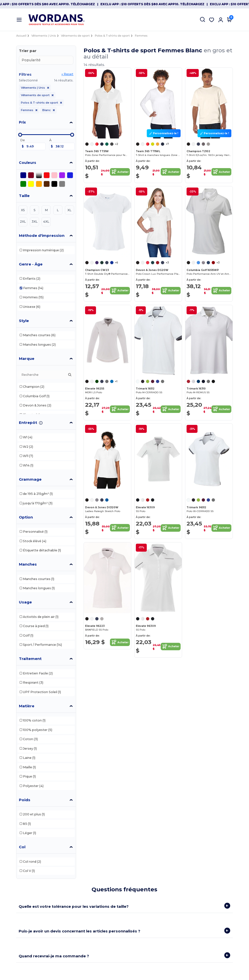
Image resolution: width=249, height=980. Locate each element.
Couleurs (27, 163)
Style (24, 321)
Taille (24, 196)
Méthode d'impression (42, 235)
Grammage (30, 479)
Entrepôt (28, 423)
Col (22, 847)
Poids (25, 800)
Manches (28, 564)
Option (26, 517)
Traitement (30, 659)
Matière (27, 706)
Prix (22, 122)
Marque (27, 359)
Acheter (120, 172)
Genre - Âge (31, 264)
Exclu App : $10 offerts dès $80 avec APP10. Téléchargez (53, 4)
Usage (25, 602)
